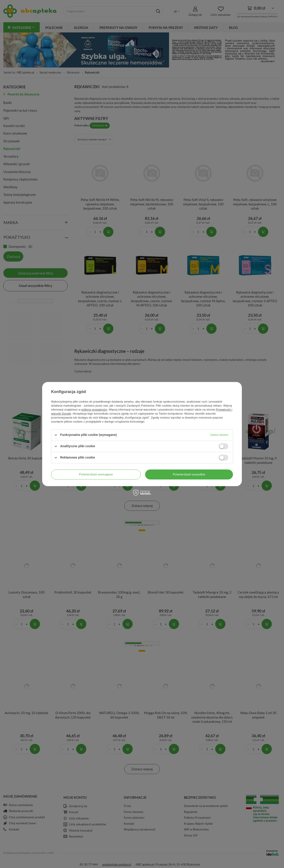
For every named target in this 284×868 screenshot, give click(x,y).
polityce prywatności (94, 410)
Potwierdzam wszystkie (189, 474)
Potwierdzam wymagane (96, 474)
